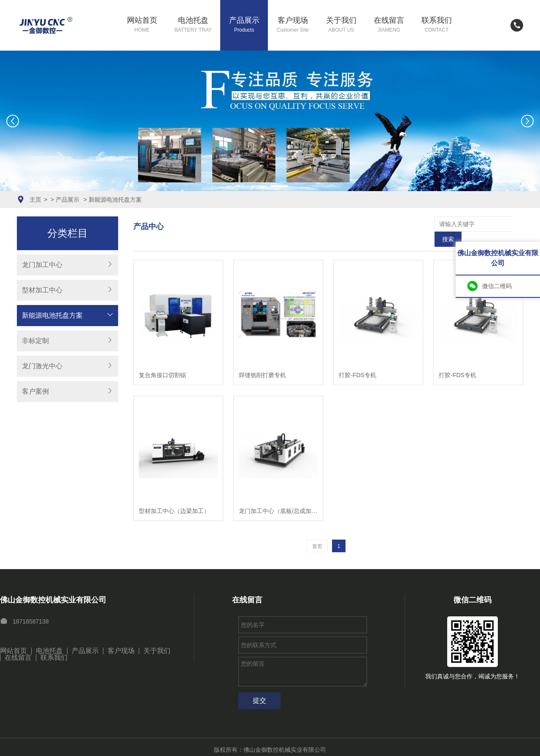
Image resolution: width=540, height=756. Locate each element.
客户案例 (35, 391)
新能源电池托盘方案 (115, 200)
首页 (317, 531)
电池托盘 (193, 25)
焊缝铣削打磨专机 (262, 360)
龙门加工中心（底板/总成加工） (278, 496)
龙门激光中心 (42, 366)
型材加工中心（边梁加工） (174, 496)
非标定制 (35, 341)
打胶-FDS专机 (358, 360)
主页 (35, 200)
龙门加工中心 (42, 265)
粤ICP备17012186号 (282, 745)
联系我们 (437, 25)
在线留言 (389, 25)
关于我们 (341, 25)
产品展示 (244, 25)
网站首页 (142, 25)
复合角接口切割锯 (162, 360)
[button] (259, 186)
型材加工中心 (42, 290)
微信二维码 (497, 286)
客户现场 (293, 25)
